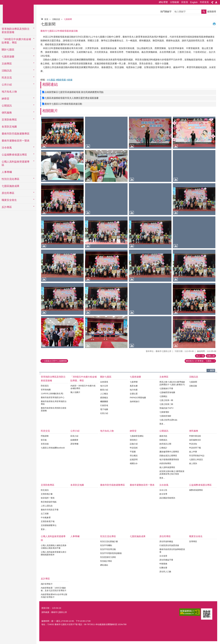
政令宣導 (163, 494)
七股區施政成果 (11, 186)
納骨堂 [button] (5, 99)
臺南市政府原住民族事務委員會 (172, 551)
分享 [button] (212, 2)
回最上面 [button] (211, 356)
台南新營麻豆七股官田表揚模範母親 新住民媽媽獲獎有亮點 (74, 92)
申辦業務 (163, 564)
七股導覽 (134, 382)
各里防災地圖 (9, 127)
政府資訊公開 (165, 444)
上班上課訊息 (47, 506)
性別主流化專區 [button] (11, 179)
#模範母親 (61, 80)
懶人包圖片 (75, 392)
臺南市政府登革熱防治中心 (53, 397)
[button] (62, 133)
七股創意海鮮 (165, 416)
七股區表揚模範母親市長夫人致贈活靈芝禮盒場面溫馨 (72, 98)
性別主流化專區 (108, 536)
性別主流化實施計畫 (109, 541)
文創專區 (164, 377)
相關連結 (50, 84)
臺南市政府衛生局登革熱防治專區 (54, 403)
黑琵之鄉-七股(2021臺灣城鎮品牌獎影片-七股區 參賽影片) (172, 383)
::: (3, 2)
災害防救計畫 (47, 494)
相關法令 (134, 463)
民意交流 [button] (7, 78)
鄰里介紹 (104, 390)
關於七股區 (106, 377)
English (194, 2)
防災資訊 (45, 490)
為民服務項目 (195, 440)
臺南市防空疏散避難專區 (16, 134)
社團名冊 (163, 568)
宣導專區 (193, 541)
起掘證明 (134, 459)
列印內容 (214, 24)
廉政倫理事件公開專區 (169, 452)
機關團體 (104, 402)
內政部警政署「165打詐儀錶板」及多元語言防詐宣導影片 (54, 589)
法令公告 (163, 490)
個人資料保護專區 (167, 467)
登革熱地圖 (46, 390)
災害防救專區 (48, 485)
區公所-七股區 (18, 14)
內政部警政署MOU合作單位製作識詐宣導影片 (54, 596)
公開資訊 (164, 431)
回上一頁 (200, 356)
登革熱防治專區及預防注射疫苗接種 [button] (16, 31)
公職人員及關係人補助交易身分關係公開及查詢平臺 (54, 547)
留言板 (44, 440)
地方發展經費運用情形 (169, 459)
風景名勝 (134, 386)
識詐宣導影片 (47, 584)
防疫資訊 (45, 386)
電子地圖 (104, 409)
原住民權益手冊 (166, 560)
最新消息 (163, 436)
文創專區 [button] (7, 64)
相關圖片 (50, 111)
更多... (162, 424)
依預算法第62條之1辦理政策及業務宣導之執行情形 (172, 473)
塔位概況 (134, 456)
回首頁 (185, 2)
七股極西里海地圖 (167, 392)
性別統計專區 (106, 561)
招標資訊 (163, 440)
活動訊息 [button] (7, 71)
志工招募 (45, 514)
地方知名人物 (9, 92)
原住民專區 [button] (8, 193)
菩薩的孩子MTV (166, 408)
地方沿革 (104, 386)
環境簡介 (134, 440)
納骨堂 (133, 431)
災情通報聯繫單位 (49, 525)
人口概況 (104, 394)
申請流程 (134, 448)
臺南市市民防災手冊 (50, 510)
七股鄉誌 (163, 396)
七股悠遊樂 (135, 377)
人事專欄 (7, 172)
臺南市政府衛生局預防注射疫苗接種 (54, 409)
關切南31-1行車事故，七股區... (199, 361)
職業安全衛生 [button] (9, 200)
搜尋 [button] (204, 12)
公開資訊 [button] (7, 106)
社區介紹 (104, 413)
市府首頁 (204, 2)
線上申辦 (193, 452)
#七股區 (51, 80)
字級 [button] (216, 2)
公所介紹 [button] (7, 85)
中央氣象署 (46, 517)
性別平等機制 (106, 545)
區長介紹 (74, 436)
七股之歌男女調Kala (168, 420)
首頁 (46, 19)
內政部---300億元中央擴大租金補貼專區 (83, 387)
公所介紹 (75, 431)
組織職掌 (74, 440)
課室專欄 (74, 444)
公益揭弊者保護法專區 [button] (14, 155)
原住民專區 (165, 536)
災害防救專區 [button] (9, 120)
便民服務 (194, 431)
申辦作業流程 (195, 436)
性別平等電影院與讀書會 (111, 553)
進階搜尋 (212, 12)
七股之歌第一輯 (166, 400)
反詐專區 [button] (7, 207)
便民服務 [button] (7, 113)
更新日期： (46, 608)
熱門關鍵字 (166, 12)
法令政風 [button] (7, 148)
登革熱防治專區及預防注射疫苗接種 (53, 379)
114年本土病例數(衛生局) (52, 394)
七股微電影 (164, 412)
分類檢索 (175, 2)
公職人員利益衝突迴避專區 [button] (16, 163)
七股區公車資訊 (196, 459)
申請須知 (193, 444)
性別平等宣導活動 (108, 549)
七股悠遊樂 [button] (8, 57)
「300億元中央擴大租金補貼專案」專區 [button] (16, 41)
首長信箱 (45, 444)
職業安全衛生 (196, 536)
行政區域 (104, 405)
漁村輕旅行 (135, 402)
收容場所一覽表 (48, 498)
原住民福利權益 (166, 541)
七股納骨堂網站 (137, 436)
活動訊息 (56, 19)
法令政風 (164, 485)
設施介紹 (134, 444)
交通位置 (134, 394)
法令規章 (163, 556)
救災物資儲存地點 (49, 502)
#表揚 (70, 80)
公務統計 (163, 448)
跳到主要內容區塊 (1, 1)
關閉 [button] (212, 370)
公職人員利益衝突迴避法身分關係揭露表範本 (54, 553)
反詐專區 (45, 579)
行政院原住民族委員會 (169, 545)
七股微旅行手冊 (166, 388)
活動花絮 (193, 386)
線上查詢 (193, 463)
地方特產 (134, 390)
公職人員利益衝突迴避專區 (53, 538)
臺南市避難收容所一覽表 (16, 141)
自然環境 (104, 382)
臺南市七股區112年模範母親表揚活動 (63, 104)
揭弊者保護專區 (196, 490)
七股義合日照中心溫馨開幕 (55, 361)
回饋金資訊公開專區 (168, 456)
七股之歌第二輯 (166, 404)
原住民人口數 (165, 572)
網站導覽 (163, 2)
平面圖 (133, 452)
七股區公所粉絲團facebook (53, 448)
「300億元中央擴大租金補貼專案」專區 (84, 379)
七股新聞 (68, 19)
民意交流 (45, 431)
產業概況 (104, 398)
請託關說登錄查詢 (167, 498)
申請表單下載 (195, 448)
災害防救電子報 (48, 521)
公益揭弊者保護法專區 (200, 485)
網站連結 (104, 565)
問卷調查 (45, 436)
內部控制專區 (165, 463)
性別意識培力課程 (108, 557)
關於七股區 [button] (8, 50)
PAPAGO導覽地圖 (138, 398)
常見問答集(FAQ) (197, 456)
